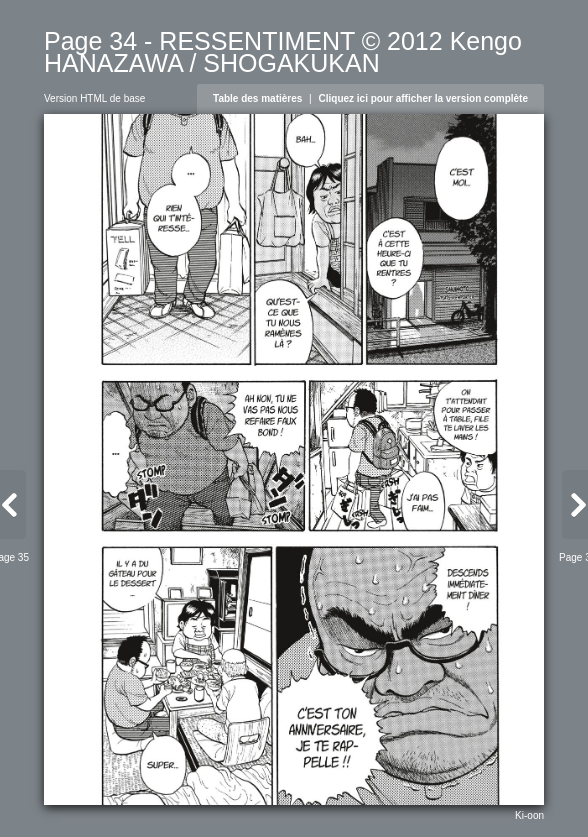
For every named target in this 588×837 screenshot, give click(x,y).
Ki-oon (529, 815)
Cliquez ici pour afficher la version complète (424, 98)
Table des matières (257, 98)
